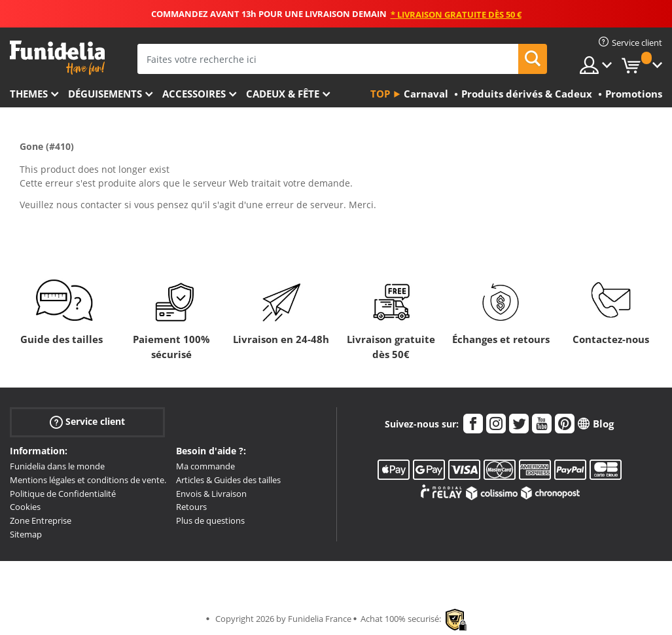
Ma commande (205, 466)
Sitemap (26, 534)
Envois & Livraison (211, 494)
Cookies (25, 507)
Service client (87, 422)
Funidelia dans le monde (57, 466)
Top (380, 94)
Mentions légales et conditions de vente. (88, 480)
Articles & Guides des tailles (228, 480)
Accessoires (194, 94)
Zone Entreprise (41, 520)
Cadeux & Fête (283, 94)
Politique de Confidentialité (63, 494)
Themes (29, 94)
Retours (191, 507)
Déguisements (105, 94)
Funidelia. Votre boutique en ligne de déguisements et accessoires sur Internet (57, 58)
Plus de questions (210, 520)
